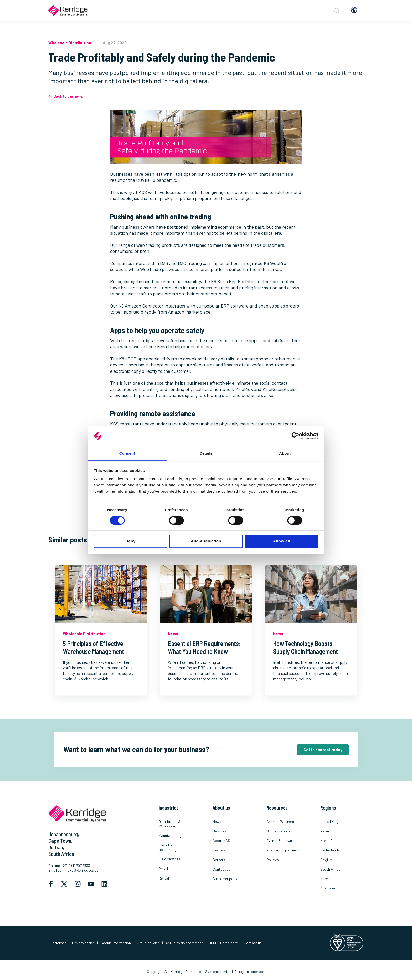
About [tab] (285, 453)
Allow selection (206, 541)
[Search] (336, 11)
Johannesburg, (64, 834)
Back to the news (66, 96)
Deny (130, 541)
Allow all (282, 541)
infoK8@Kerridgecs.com (83, 870)
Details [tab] (206, 453)
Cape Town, (60, 841)
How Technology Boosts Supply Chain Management (305, 647)
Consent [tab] (127, 453)
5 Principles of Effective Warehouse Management (93, 647)
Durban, (56, 847)
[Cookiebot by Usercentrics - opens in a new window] (295, 436)
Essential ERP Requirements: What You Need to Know (204, 647)
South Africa (61, 854)
